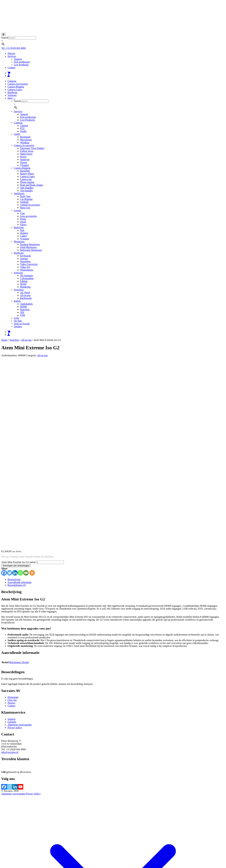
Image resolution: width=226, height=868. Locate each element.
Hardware (12, 92)
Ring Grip (25, 208)
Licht (16, 318)
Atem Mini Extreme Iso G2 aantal (18, 380)
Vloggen (24, 165)
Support (18, 59)
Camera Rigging (16, 87)
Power (23, 157)
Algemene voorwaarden (20, 543)
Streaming (25, 261)
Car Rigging (26, 199)
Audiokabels (26, 304)
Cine (22, 213)
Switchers (19, 290)
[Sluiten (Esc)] (12, 843)
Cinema (24, 126)
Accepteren (106, 850)
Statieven (25, 159)
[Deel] (9, 843)
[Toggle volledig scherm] (6, 843)
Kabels (17, 301)
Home (4, 340)
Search (5, 38)
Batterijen (19, 227)
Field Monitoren (28, 247)
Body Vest (25, 196)
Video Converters (29, 264)
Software (12, 95)
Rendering (25, 287)
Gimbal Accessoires (30, 205)
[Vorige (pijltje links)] (3, 846)
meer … (12, 98)
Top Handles (26, 191)
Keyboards (26, 256)
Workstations (27, 270)
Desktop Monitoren (30, 244)
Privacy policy (15, 545)
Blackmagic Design (19, 480)
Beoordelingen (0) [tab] (17, 403)
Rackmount (26, 298)
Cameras (12, 81)
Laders (24, 236)
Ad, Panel (25, 293)
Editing (24, 281)
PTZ (22, 128)
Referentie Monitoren (31, 250)
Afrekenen (28, 839)
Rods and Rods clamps (32, 185)
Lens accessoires (28, 216)
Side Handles (27, 188)
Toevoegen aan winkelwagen (16, 384)
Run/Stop (25, 309)
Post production (22, 62)
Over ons (12, 518)
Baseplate (25, 171)
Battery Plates (27, 174)
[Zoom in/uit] (3, 843)
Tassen (23, 162)
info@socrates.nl (10, 570)
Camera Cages (15, 90)
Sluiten (5, 864)
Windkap (25, 143)
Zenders (18, 326)
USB (23, 315)
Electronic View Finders (32, 148)
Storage (24, 259)
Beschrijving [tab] (14, 397)
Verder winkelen (42, 839)
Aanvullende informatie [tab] (19, 400)
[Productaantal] (50, 380)
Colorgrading (27, 278)
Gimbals (24, 202)
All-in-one (25, 295)
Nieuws (11, 53)
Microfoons (26, 140)
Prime (23, 219)
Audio (17, 134)
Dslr (22, 230)
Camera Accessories (18, 84)
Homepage (13, 515)
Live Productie (21, 65)
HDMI (23, 307)
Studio (23, 131)
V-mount (24, 239)
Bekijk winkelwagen (12, 839)
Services (12, 56)
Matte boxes (26, 154)
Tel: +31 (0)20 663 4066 (13, 48)
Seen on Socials (22, 324)
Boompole (25, 137)
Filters (23, 225)
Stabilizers (19, 193)
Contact (11, 68)
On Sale (18, 321)
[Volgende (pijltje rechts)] (6, 846)
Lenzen (17, 210)
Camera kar (26, 179)
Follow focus (27, 151)
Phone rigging (27, 182)
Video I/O (25, 267)
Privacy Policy (33, 612)
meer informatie (91, 850)
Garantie (12, 540)
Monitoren (19, 242)
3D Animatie (27, 276)
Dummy (24, 233)
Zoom (23, 222)
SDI (22, 312)
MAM (23, 284)
